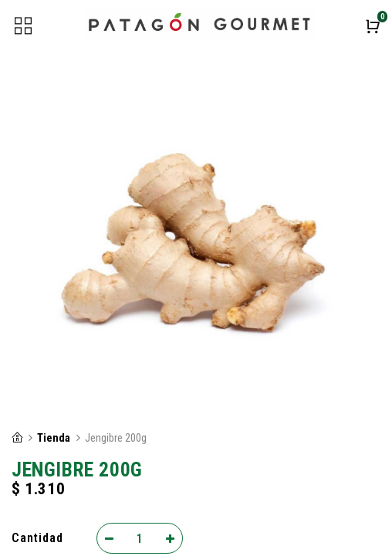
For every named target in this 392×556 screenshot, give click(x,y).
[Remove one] (109, 538)
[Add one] (170, 538)
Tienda (54, 438)
